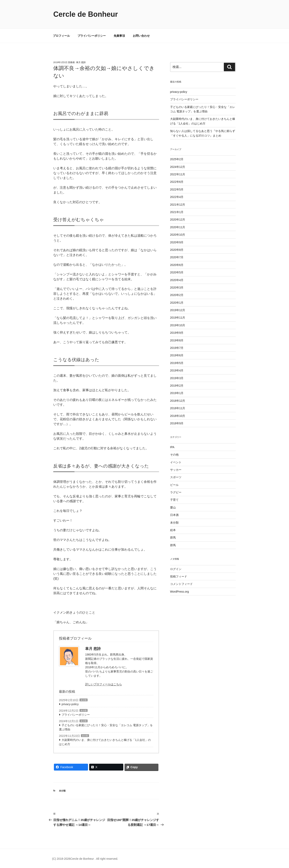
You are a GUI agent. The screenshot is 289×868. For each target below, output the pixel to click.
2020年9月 (177, 242)
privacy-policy (70, 704)
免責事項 (119, 36)
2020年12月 (178, 220)
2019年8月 (177, 340)
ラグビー (176, 492)
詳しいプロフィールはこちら (104, 684)
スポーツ (176, 477)
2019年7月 (177, 348)
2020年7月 (177, 257)
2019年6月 (177, 355)
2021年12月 (178, 205)
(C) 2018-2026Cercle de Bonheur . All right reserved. (85, 859)
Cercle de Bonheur (86, 14)
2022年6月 (177, 182)
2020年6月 (177, 265)
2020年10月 (178, 235)
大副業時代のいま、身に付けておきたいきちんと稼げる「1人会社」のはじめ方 (105, 742)
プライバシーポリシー (92, 36)
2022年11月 (178, 174)
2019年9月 (177, 333)
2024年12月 (178, 167)
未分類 (84, 700)
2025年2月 (177, 159)
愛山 (173, 507)
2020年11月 (178, 227)
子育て (174, 500)
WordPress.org (180, 592)
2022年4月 (177, 197)
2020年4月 (177, 280)
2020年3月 (177, 288)
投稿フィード (179, 576)
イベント (176, 462)
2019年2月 (177, 386)
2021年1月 (177, 212)
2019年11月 (178, 318)
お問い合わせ (141, 36)
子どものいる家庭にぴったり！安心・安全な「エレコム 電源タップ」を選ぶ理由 (106, 727)
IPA (172, 447)
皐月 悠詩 (81, 62)
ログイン (176, 569)
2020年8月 (177, 250)
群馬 (173, 538)
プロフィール (61, 36)
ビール (174, 485)
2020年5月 (177, 272)
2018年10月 (178, 416)
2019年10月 (178, 325)
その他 (174, 455)
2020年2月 (177, 295)
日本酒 (174, 515)
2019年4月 (177, 370)
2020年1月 (177, 303)
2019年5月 (177, 363)
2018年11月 (178, 408)
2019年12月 (178, 310)
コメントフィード (181, 584)
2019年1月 (177, 393)
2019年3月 (177, 378)
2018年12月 (178, 401)
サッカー (176, 470)
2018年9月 (177, 423)
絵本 (173, 530)
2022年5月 (177, 189)
